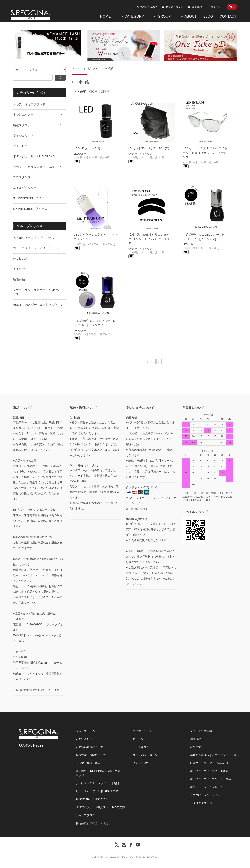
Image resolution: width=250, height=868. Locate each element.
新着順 (105, 92)
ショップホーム (85, 731)
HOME (105, 16)
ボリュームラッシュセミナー (208, 787)
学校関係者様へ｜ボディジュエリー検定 (215, 755)
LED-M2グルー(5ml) (87, 148)
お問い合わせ (84, 739)
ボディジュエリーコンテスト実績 (211, 779)
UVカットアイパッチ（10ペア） (150, 148)
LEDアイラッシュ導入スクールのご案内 (100, 807)
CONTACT (228, 16)
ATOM (144, 763)
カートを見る (141, 747)
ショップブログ (85, 815)
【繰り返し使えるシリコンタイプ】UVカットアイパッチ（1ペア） (149, 239)
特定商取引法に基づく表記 (92, 823)
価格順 (93, 92)
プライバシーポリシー (146, 755)
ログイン (216, 7)
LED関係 (109, 68)
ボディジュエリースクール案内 (209, 771)
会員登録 (197, 7)
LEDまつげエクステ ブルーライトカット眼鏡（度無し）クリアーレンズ (205, 153)
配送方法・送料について (91, 755)
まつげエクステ (92, 68)
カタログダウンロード (204, 803)
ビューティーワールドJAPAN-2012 (97, 791)
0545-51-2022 (147, 7)
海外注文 (196, 747)
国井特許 (196, 739)
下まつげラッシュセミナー (206, 795)
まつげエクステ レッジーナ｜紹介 (98, 783)
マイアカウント (174, 7)
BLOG (208, 16)
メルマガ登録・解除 (88, 763)
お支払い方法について (89, 747)
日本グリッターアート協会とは (209, 763)
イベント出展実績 (201, 731)
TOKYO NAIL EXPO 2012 (92, 799)
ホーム (76, 68)
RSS (136, 763)
